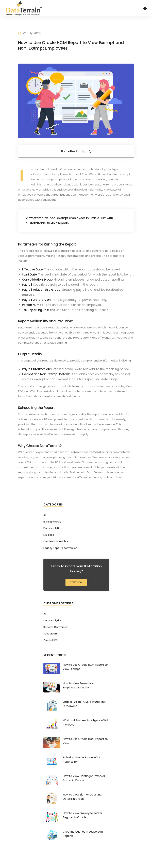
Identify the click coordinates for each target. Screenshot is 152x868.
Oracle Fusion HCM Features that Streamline (85, 705)
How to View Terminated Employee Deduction (79, 686)
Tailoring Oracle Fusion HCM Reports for (81, 760)
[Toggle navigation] (145, 8)
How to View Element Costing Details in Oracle (82, 798)
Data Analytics (53, 529)
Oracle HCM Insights (56, 542)
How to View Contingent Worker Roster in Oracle (84, 779)
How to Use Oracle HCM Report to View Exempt (85, 668)
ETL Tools (49, 536)
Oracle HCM (51, 641)
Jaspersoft (50, 634)
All (45, 516)
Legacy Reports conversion (60, 549)
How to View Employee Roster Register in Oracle (83, 816)
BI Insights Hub (52, 523)
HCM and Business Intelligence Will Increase (85, 723)
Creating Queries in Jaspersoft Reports (83, 835)
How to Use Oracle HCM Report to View (85, 742)
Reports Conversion (56, 628)
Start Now (76, 583)
